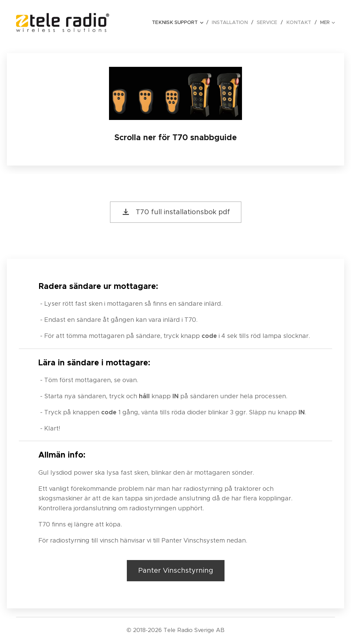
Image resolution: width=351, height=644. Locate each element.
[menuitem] (182, 22)
